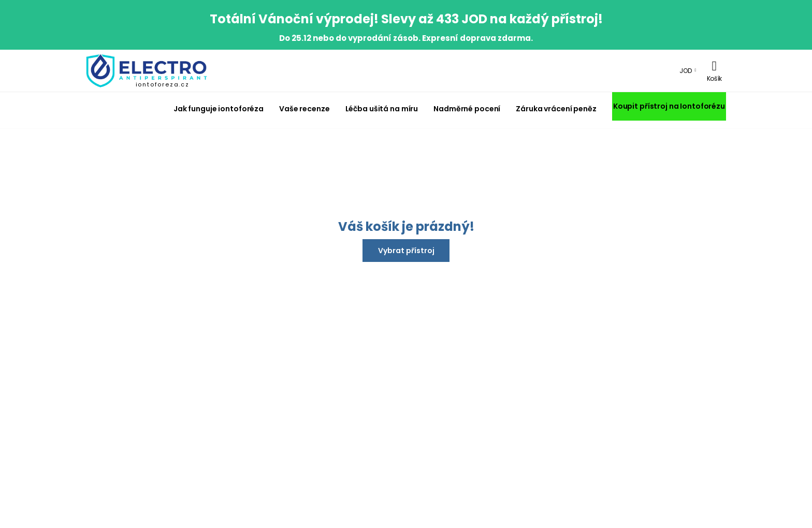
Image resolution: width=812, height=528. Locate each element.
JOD (686, 71)
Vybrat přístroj (406, 251)
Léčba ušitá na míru (382, 109)
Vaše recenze (304, 109)
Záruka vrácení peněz (556, 109)
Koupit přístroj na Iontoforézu (669, 106)
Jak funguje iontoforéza (219, 109)
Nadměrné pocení (467, 109)
